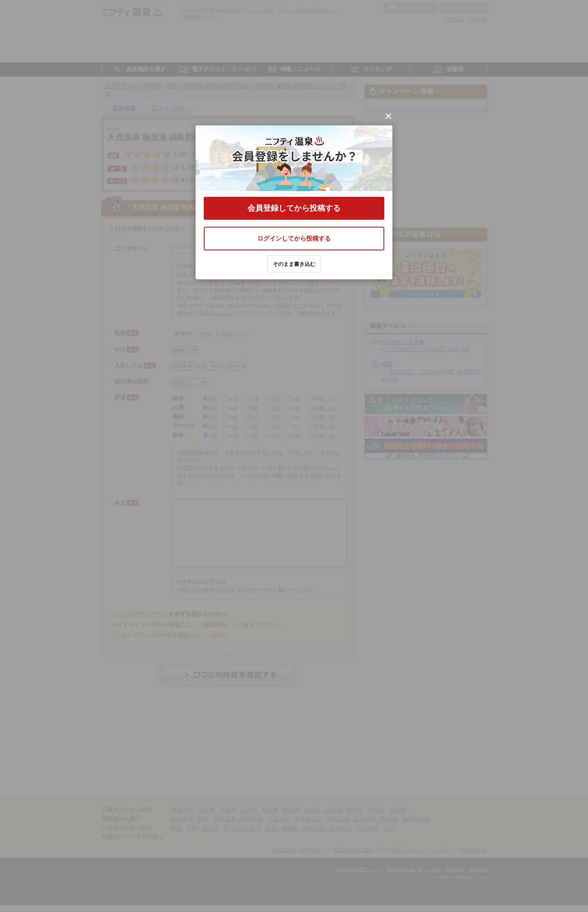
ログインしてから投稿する (294, 238)
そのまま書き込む (294, 264)
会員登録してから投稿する (294, 208)
